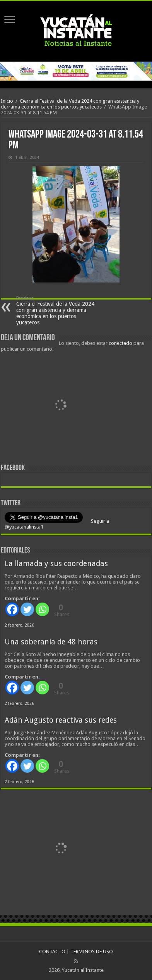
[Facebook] (12, 609)
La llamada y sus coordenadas (56, 564)
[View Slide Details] (61, 406)
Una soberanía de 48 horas (51, 642)
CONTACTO (52, 952)
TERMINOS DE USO (92, 952)
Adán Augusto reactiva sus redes (61, 720)
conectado (120, 343)
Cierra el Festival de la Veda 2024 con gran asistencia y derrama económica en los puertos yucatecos (70, 104)
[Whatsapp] (42, 609)
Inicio (7, 101)
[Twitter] (27, 609)
